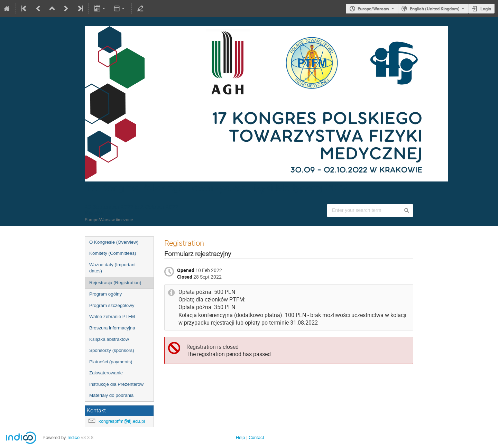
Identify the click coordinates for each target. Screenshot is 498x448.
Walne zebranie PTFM (112, 316)
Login (486, 9)
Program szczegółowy (112, 305)
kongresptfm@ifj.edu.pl (122, 421)
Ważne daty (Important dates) (112, 268)
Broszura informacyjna (112, 328)
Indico (73, 437)
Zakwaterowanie (106, 373)
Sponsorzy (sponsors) (112, 350)
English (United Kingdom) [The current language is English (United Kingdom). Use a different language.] (435, 9)
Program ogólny (105, 294)
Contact (256, 437)
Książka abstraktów (109, 339)
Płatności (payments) (111, 362)
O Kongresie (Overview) (114, 242)
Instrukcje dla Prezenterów (116, 384)
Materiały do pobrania (111, 395)
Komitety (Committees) (113, 253)
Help (240, 437)
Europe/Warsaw (373, 9)
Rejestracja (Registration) (115, 283)
